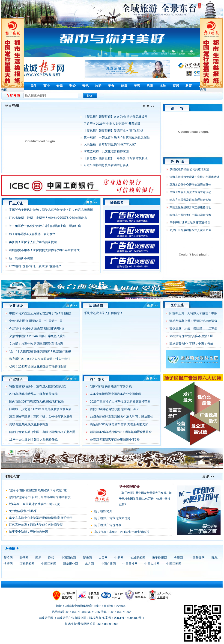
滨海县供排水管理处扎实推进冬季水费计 (194, 177)
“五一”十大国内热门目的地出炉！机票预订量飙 (40, 351)
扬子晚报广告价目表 (108, 525)
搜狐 (51, 558)
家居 (176, 86)
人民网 (103, 558)
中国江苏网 (49, 564)
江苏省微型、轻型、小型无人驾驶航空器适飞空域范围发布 (48, 218)
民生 (34, 86)
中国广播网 (108, 564)
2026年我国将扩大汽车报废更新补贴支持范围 (120, 401)
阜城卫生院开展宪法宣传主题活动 (190, 192)
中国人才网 (152, 564)
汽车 (150, 86)
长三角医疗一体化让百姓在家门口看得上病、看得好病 (45, 226)
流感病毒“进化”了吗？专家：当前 (191, 344)
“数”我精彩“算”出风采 (23, 511)
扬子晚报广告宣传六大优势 (112, 518)
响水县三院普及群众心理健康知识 (190, 200)
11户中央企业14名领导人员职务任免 (34, 440)
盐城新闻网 (138, 558)
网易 (38, 558)
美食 (111, 86)
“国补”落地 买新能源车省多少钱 (111, 386)
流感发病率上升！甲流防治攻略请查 (193, 321)
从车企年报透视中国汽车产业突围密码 (115, 394)
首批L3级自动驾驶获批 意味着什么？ (115, 409)
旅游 (98, 86)
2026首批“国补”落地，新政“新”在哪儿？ (35, 266)
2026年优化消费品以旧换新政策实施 (34, 394)
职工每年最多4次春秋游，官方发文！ (34, 234)
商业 (47, 86)
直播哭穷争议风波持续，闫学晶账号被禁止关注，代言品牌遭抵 (51, 210)
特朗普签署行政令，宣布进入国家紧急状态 (38, 386)
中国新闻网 (197, 558)
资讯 (85, 86)
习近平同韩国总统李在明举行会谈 (106, 165)
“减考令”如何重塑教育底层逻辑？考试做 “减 (38, 490)
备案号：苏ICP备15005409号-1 (123, 618)
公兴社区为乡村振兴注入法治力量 (190, 230)
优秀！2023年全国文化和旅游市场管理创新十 (40, 366)
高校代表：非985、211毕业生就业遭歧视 (122, 532)
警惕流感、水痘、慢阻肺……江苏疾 (193, 328)
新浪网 (8, 558)
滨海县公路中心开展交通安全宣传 (190, 185)
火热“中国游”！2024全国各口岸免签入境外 (38, 336)
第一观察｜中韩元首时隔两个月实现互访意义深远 (117, 137)
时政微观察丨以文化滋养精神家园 (106, 151)
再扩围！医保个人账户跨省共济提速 (33, 242)
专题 (60, 86)
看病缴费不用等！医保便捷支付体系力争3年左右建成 (44, 250)
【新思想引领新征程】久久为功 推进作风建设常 (116, 117)
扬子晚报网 (160, 558)
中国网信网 (68, 558)
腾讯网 (24, 558)
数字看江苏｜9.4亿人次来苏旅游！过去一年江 (40, 359)
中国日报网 (130, 564)
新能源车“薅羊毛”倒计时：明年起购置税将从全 (121, 432)
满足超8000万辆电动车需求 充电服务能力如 (119, 424)
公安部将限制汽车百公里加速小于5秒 (115, 440)
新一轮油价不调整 (21, 258)
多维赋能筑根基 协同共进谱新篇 (189, 169)
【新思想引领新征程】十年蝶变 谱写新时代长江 (116, 158)
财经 (72, 86)
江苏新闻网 (27, 564)
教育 (189, 86)
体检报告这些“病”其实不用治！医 (191, 336)
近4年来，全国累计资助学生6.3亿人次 (34, 504)
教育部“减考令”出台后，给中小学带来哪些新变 (40, 497)
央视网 (178, 558)
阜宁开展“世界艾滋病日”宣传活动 (190, 223)
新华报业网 (70, 564)
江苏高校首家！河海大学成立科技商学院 (36, 525)
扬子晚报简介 (129, 487)
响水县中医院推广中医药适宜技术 (190, 215)
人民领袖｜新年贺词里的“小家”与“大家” (110, 144)
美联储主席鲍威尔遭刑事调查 (29, 424)
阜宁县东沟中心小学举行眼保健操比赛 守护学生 (41, 518)
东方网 (89, 564)
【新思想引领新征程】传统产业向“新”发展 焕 (114, 131)
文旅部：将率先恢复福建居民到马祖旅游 (36, 344)
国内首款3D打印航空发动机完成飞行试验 (37, 401)
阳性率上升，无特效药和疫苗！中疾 (193, 313)
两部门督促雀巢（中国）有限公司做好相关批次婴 (42, 432)
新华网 (87, 558)
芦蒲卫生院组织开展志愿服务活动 (190, 207)
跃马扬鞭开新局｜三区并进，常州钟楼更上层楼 (41, 417)
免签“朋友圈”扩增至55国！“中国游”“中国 (36, 321)
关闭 (4, 90)
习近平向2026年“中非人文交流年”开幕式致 (112, 124)
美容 (137, 86)
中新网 (119, 558)
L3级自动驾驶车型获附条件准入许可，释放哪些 (122, 417)
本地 (163, 86)
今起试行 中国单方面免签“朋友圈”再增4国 (37, 328)
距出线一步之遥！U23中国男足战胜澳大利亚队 (40, 409)
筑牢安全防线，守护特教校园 (28, 532)
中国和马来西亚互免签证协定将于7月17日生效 (40, 313)
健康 (124, 86)
